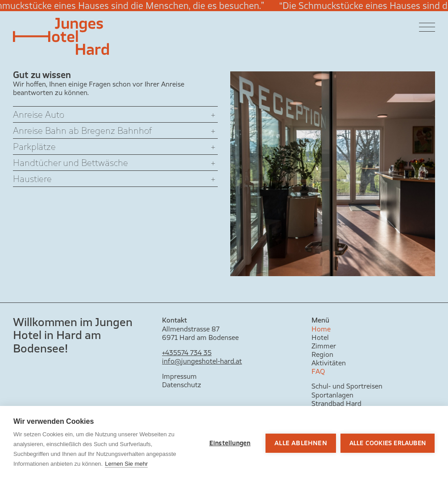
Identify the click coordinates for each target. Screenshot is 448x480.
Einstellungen (230, 443)
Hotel (320, 337)
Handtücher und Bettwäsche (71, 163)
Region (322, 354)
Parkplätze (34, 147)
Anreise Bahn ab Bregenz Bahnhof (82, 130)
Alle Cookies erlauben (388, 443)
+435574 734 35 (187, 353)
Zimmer (324, 346)
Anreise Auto (39, 114)
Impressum (179, 376)
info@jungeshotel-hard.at (202, 361)
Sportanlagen (332, 395)
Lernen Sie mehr (126, 464)
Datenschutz (182, 385)
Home (321, 329)
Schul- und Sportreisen (347, 386)
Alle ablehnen (301, 443)
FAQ (318, 371)
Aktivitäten (329, 363)
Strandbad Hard (336, 403)
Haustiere (32, 179)
